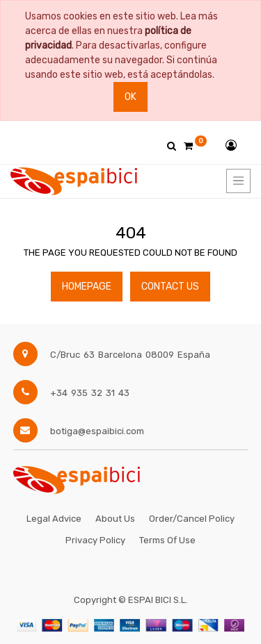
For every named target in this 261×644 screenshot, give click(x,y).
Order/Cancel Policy (192, 519)
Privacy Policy (95, 540)
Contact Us (170, 287)
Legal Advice (54, 519)
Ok (130, 97)
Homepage (87, 287)
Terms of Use (167, 540)
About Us (115, 519)
